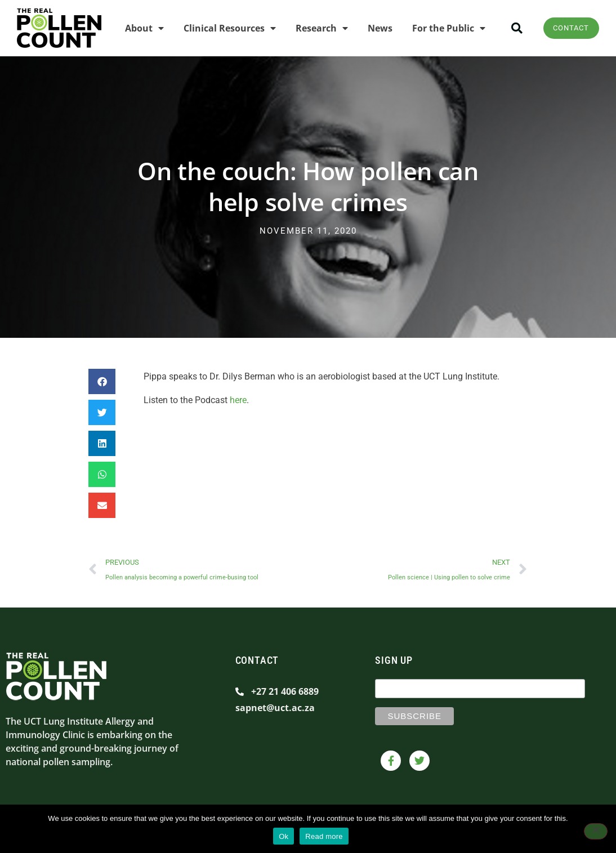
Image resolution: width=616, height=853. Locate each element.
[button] (512, 27)
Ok (284, 836)
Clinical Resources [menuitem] (225, 27)
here (238, 398)
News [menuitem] (375, 27)
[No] (596, 832)
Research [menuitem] (317, 27)
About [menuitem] (139, 27)
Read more (324, 836)
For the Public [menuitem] (444, 27)
